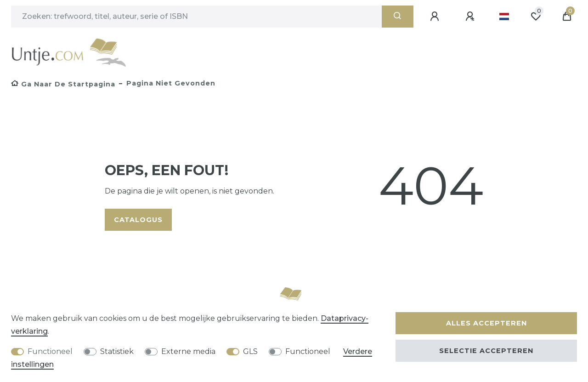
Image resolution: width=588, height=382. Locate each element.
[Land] (504, 17)
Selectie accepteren (486, 351)
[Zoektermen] (196, 17)
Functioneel (50, 351)
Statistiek (117, 351)
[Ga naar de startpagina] (63, 84)
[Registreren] (471, 17)
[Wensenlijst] (536, 17)
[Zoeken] (398, 17)
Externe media (188, 351)
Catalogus (138, 220)
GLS (250, 351)
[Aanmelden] (436, 17)
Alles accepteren (486, 323)
